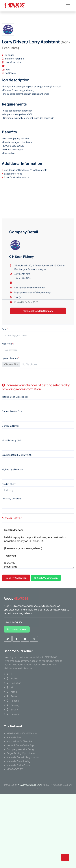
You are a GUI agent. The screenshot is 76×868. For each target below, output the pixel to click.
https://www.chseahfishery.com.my (32, 380)
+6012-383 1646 (22, 365)
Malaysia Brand (15, 737)
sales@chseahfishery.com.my (30, 375)
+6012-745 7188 (22, 361)
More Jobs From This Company (38, 398)
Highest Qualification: (13, 513)
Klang (12, 692)
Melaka (13, 678)
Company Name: (10, 470)
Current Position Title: (12, 455)
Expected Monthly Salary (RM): (17, 499)
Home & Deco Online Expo (21, 745)
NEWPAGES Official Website (22, 733)
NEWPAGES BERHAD (29, 785)
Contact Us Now (17, 629)
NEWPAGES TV (15, 769)
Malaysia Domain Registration (23, 757)
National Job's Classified (20, 741)
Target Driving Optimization (21, 753)
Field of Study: (9, 528)
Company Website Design (21, 749)
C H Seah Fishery (21, 344)
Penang (13, 705)
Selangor (14, 683)
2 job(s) (18, 385)
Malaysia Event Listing (19, 761)
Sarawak (13, 714)
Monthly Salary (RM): (12, 484)
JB (10, 674)
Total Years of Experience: (15, 441)
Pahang (13, 701)
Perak (12, 696)
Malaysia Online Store (18, 765)
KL (10, 687)
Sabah (12, 709)
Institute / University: (12, 542)
